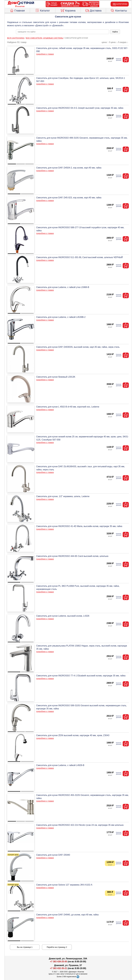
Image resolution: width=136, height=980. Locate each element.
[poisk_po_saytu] (62, 32)
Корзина (68, 10)
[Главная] (21, 3)
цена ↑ (105, 42)
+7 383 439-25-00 (58, 962)
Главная (17, 10)
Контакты (119, 10)
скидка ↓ (124, 42)
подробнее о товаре (45, 54)
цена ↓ (114, 42)
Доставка (93, 10)
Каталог (43, 10)
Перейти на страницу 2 (57, 947)
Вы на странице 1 (25, 947)
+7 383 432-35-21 (58, 968)
